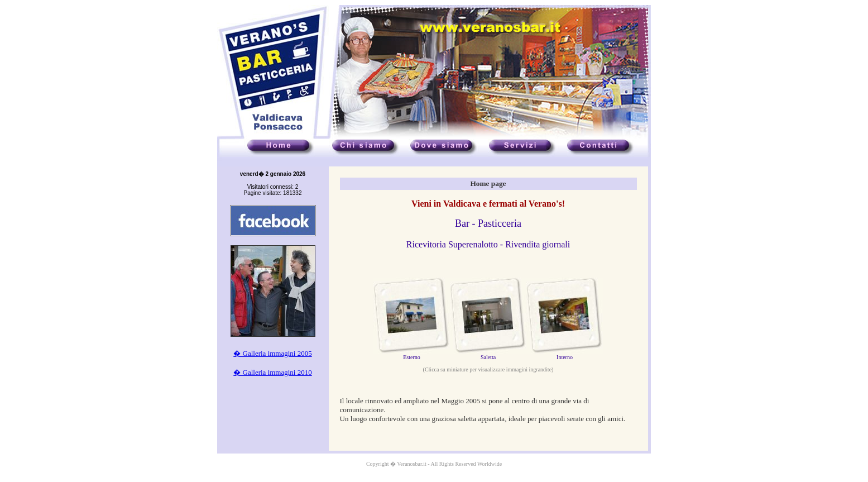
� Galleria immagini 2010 (272, 372)
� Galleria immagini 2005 (272, 353)
